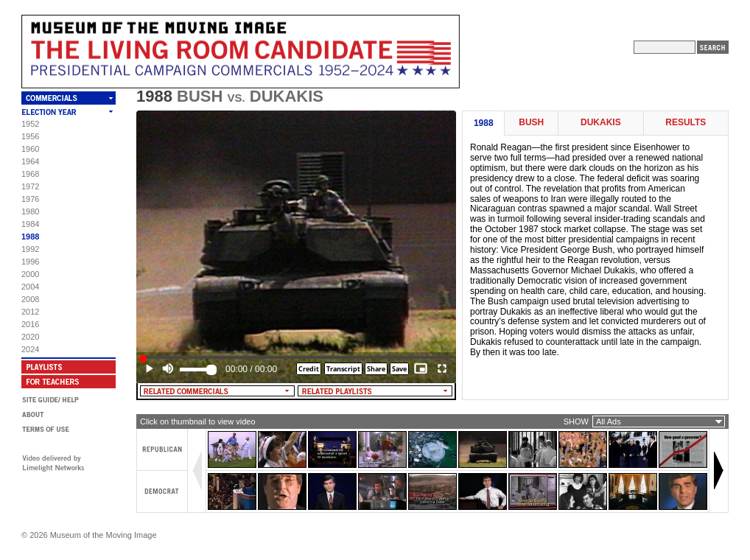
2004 (30, 287)
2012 (30, 312)
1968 (30, 174)
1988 (30, 237)
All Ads (609, 421)
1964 (30, 161)
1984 (30, 224)
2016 (30, 324)
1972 (30, 186)
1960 (30, 149)
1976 (30, 199)
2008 (30, 299)
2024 (30, 349)
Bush (531, 123)
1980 (30, 211)
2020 (30, 337)
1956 (30, 136)
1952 (30, 124)
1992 (30, 249)
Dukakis (601, 123)
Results (686, 123)
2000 (30, 274)
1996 (30, 262)
